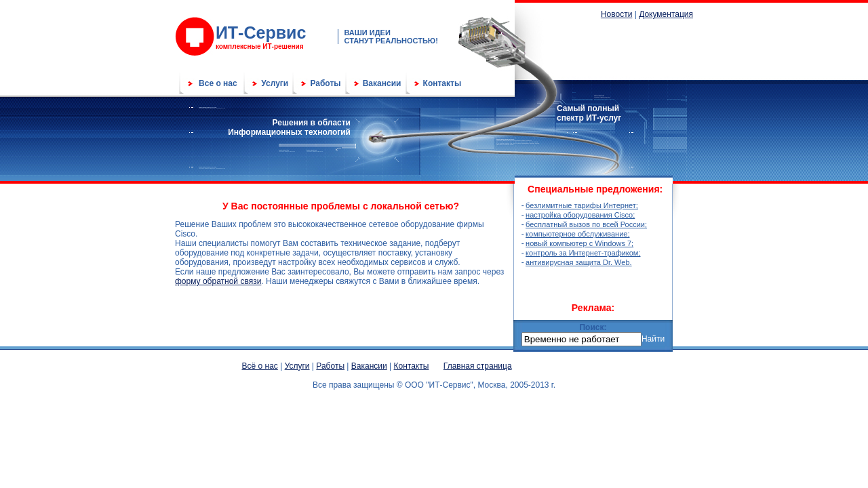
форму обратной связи (218, 281)
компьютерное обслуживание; (577, 234)
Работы (325, 83)
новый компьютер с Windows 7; (579, 243)
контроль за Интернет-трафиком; (583, 253)
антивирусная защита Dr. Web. (578, 262)
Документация (666, 14)
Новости (616, 14)
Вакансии (382, 83)
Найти (653, 339)
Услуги (275, 83)
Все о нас (218, 83)
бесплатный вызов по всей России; (586, 224)
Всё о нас (260, 366)
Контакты (442, 83)
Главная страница (478, 366)
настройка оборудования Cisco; (580, 215)
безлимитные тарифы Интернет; (582, 205)
